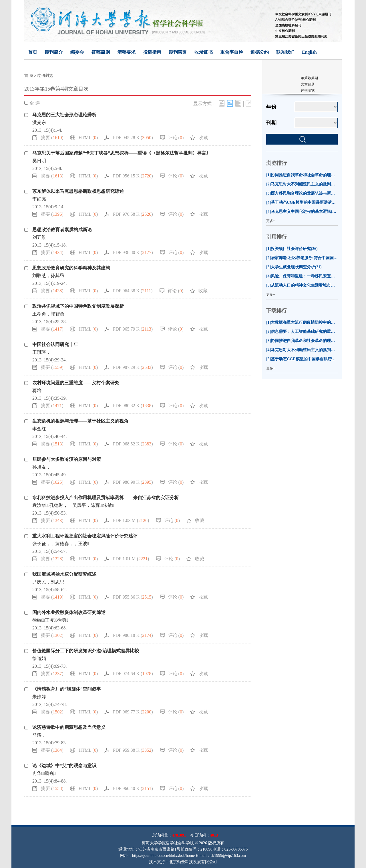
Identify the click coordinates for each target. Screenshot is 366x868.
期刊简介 (54, 52)
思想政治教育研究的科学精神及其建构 (71, 268)
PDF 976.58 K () (133, 214)
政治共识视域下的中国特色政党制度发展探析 (78, 306)
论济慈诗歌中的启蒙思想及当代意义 (69, 727)
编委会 (77, 52)
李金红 (39, 429)
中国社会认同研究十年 (55, 344)
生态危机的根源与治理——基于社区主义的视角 (80, 421)
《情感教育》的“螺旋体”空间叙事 (67, 689)
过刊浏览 (45, 76)
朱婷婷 (39, 697)
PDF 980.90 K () (133, 482)
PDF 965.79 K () (133, 329)
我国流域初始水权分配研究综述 (64, 574)
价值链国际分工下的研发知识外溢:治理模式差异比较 (86, 651)
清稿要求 (126, 52)
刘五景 (39, 237)
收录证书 (204, 52)
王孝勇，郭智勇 (48, 314)
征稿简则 (101, 52)
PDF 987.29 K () (133, 367)
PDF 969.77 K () (133, 712)
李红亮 (39, 199)
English (309, 52)
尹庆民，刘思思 (48, 582)
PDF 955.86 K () (133, 597)
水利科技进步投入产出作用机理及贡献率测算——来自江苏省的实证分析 (106, 498)
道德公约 (260, 52)
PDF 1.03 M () (131, 520)
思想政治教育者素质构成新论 (62, 230)
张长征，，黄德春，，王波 (61, 544)
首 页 (29, 76)
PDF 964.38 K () (133, 291)
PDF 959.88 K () (133, 750)
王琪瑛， (41, 352)
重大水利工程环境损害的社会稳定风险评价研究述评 (85, 536)
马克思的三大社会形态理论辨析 (64, 115)
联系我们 (285, 52)
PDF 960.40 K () (133, 788)
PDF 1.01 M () (131, 559)
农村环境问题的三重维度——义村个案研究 (76, 383)
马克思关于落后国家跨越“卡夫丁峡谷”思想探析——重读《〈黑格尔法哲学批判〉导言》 (122, 153)
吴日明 (39, 161)
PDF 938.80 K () (133, 252)
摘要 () (52, 138)
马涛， (39, 735)
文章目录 (308, 84)
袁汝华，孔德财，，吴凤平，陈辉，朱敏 (73, 505)
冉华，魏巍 (44, 773)
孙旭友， (41, 467)
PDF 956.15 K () (133, 176)
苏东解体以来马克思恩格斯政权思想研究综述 (78, 191)
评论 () (176, 138)
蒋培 (37, 390)
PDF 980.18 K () (133, 635)
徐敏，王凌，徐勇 (50, 620)
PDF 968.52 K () (133, 444)
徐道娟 (39, 658)
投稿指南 (152, 52)
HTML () (88, 138)
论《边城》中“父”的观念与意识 (64, 766)
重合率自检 (232, 52)
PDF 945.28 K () (133, 138)
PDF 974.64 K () (133, 674)
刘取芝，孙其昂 (48, 276)
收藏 (203, 138)
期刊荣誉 (178, 52)
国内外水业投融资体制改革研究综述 (69, 612)
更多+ (271, 221)
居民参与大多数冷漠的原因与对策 (67, 459)
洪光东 (39, 122)
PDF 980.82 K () (133, 406)
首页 (33, 52)
